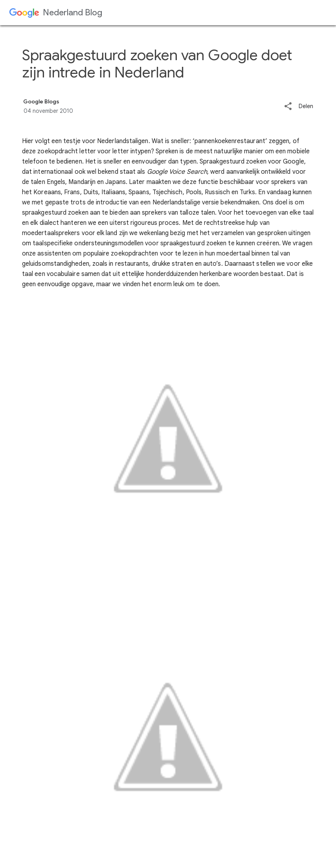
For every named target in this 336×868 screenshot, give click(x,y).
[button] (288, 107)
